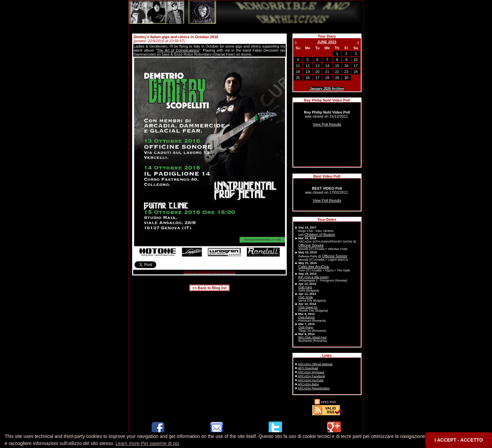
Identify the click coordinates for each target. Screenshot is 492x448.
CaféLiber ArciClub (314, 267)
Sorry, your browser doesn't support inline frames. (327, 134)
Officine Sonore (311, 245)
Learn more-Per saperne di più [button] (147, 443)
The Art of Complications (178, 50)
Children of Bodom (320, 235)
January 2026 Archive (327, 89)
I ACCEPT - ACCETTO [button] (459, 440)
